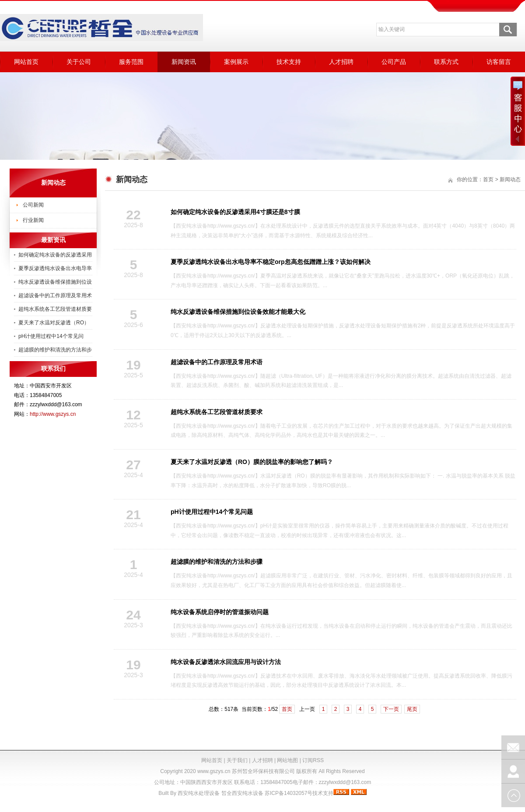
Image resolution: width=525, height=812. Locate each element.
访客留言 (499, 62)
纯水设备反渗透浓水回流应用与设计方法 (226, 662)
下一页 (391, 709)
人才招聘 (341, 62)
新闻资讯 (184, 62)
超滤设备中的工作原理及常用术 (55, 295)
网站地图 (287, 760)
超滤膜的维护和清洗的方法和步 (55, 350)
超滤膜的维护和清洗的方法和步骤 (217, 562)
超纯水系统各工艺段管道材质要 (55, 309)
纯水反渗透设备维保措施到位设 (55, 282)
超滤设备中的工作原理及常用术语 (217, 362)
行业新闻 (33, 220)
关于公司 (79, 62)
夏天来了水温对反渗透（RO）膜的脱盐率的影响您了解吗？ (252, 462)
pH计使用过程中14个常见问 (51, 336)
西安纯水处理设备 (199, 793)
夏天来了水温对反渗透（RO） (54, 323)
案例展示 (236, 62)
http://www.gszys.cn (53, 414)
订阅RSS (313, 760)
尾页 (412, 709)
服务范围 (131, 62)
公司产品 (394, 62)
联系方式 (446, 62)
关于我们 (237, 760)
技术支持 (289, 62)
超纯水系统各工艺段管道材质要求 (217, 412)
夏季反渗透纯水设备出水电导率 (55, 268)
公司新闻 (33, 205)
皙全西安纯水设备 (242, 793)
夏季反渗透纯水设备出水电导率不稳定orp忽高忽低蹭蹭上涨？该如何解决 (271, 262)
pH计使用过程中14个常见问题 (212, 512)
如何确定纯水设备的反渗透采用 (55, 255)
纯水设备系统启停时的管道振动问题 (220, 612)
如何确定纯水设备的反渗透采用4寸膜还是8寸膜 (235, 212)
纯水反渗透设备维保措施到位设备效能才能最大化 (238, 312)
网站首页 (26, 62)
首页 (287, 709)
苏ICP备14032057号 (289, 793)
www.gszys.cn (214, 771)
